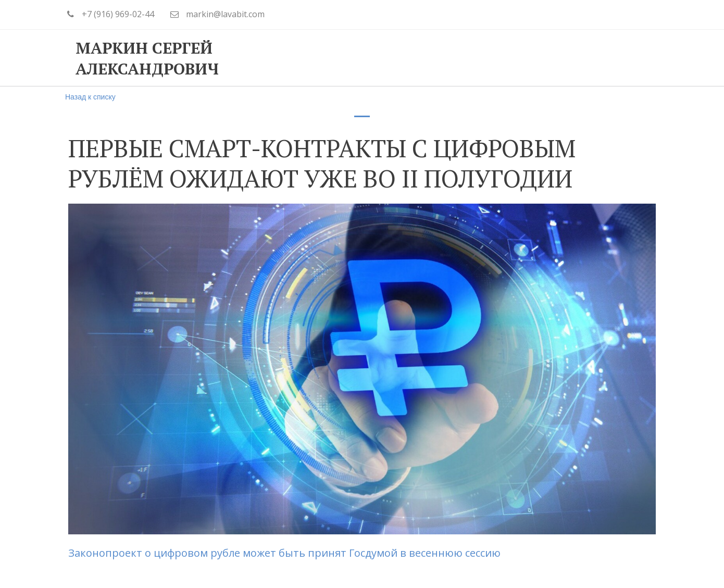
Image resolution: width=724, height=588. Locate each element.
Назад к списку (90, 97)
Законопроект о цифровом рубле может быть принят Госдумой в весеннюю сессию (286, 553)
